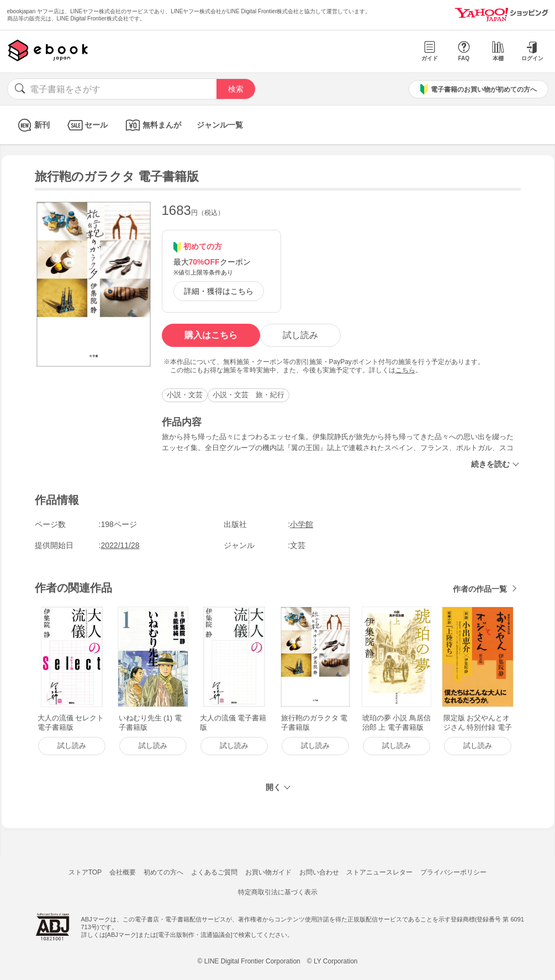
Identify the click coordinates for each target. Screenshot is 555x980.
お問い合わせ (319, 872)
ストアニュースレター (379, 872)
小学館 (302, 524)
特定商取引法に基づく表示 (278, 892)
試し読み (300, 335)
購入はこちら (211, 335)
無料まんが (152, 125)
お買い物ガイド (268, 872)
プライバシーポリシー (453, 872)
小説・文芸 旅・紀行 (249, 395)
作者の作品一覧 (480, 589)
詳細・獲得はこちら (219, 291)
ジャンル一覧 (220, 125)
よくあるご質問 (214, 872)
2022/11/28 (120, 545)
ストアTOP (85, 872)
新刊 (32, 125)
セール (86, 125)
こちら (405, 370)
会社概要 (123, 872)
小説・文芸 (185, 395)
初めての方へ (163, 872)
